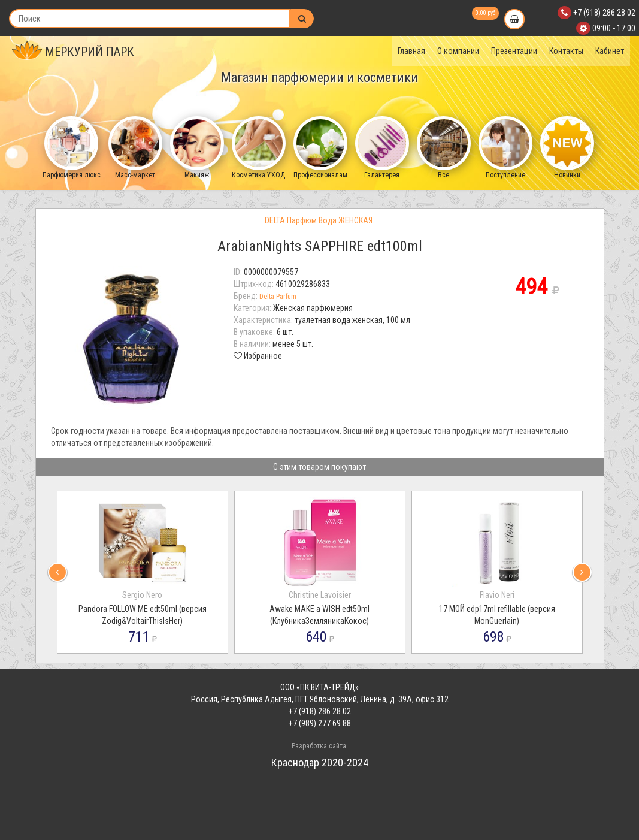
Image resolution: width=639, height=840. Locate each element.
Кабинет (610, 51)
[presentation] (57, 572)
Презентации (514, 51)
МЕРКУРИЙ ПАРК (73, 52)
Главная (411, 51)
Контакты (566, 51)
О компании (458, 51)
